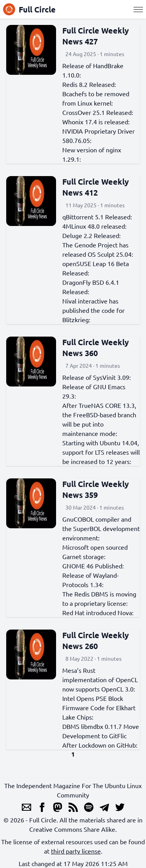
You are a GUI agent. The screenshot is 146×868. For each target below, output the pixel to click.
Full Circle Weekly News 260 (96, 640)
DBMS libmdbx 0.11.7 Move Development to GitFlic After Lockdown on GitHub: (101, 736)
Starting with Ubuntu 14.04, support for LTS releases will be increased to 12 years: (101, 452)
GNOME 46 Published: (93, 566)
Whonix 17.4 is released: (96, 122)
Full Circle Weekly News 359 (96, 489)
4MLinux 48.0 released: (94, 226)
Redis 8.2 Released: (89, 84)
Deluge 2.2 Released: (91, 235)
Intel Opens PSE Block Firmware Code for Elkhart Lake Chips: (99, 707)
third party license (76, 851)
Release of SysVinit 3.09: (97, 377)
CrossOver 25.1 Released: (98, 112)
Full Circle (29, 9)
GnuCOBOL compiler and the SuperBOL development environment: (101, 528)
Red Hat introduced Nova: (98, 612)
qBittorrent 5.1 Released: (97, 217)
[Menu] (138, 9)
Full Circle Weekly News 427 (96, 36)
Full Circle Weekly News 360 (96, 348)
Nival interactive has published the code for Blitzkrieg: (93, 310)
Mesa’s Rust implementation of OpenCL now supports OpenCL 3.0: (100, 679)
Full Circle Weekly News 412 (96, 187)
